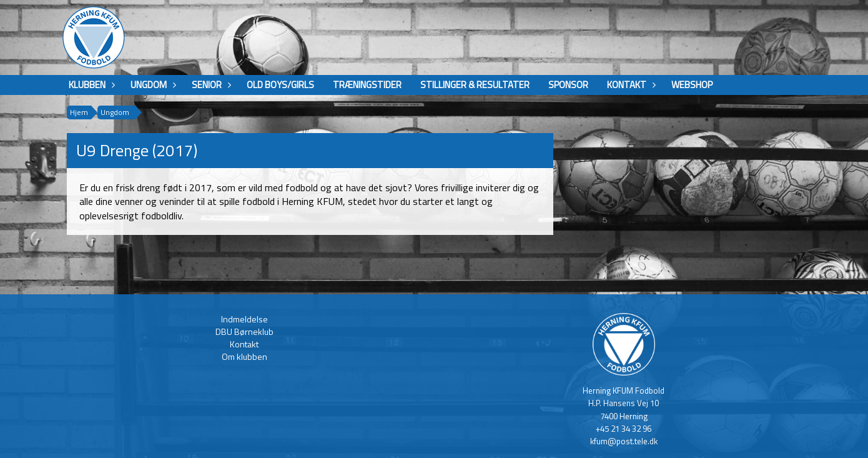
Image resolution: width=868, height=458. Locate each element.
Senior (210, 85)
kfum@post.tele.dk (624, 441)
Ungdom (152, 85)
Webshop (692, 85)
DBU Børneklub (244, 331)
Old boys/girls (280, 85)
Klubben (90, 85)
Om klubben (244, 356)
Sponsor (568, 85)
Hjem (79, 112)
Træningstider (367, 85)
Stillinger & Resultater (475, 85)
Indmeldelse (244, 319)
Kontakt (630, 85)
